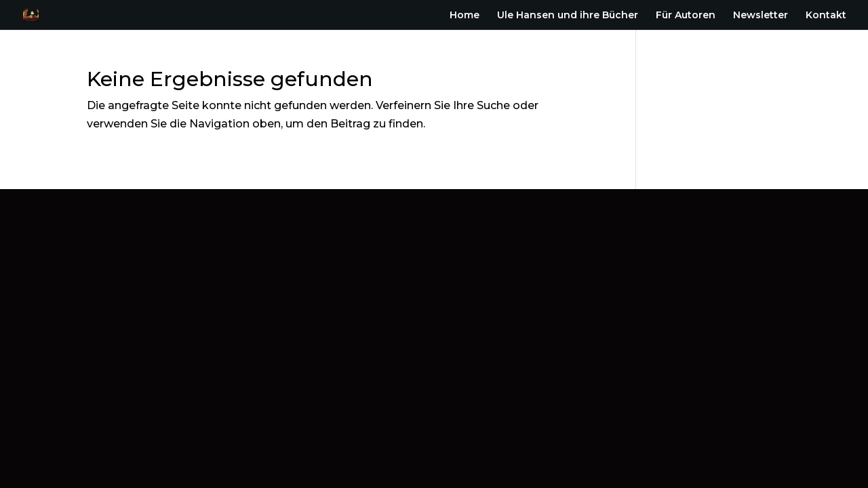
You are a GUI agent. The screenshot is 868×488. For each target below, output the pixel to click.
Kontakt (826, 16)
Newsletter (761, 16)
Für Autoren (686, 16)
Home (465, 16)
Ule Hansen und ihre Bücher (568, 16)
